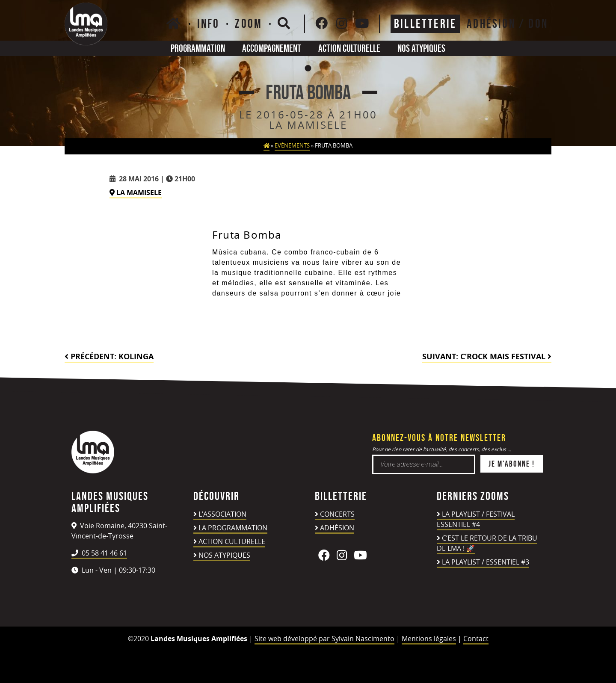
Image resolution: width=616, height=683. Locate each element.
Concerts (337, 514)
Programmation (198, 48)
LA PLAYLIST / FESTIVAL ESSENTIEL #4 (476, 519)
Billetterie (425, 24)
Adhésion (337, 528)
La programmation (233, 528)
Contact (476, 639)
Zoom (249, 24)
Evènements (292, 146)
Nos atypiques (421, 48)
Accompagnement (272, 48)
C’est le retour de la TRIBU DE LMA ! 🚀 (487, 543)
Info (209, 24)
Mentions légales (429, 639)
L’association (222, 514)
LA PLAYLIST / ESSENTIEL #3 (486, 562)
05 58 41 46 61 (99, 553)
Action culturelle (349, 48)
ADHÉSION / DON (507, 24)
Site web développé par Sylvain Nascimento (324, 639)
